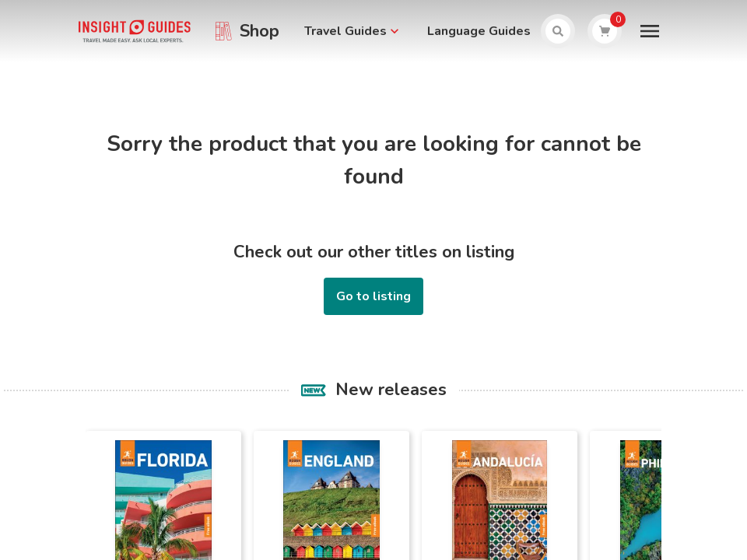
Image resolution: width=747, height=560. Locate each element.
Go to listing (373, 296)
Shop (260, 31)
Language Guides (479, 31)
